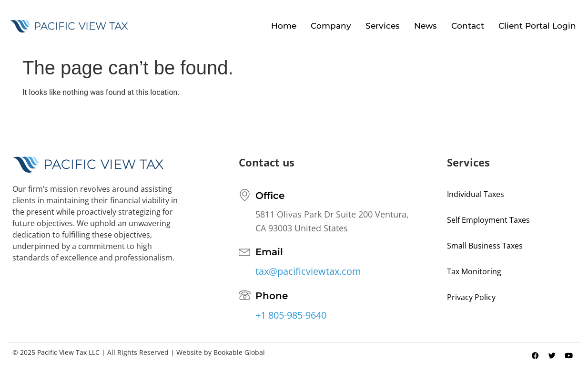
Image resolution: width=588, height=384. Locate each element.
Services (383, 26)
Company (331, 26)
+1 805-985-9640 (291, 315)
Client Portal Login (537, 26)
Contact (468, 26)
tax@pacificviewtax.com (308, 271)
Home (284, 26)
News (426, 26)
